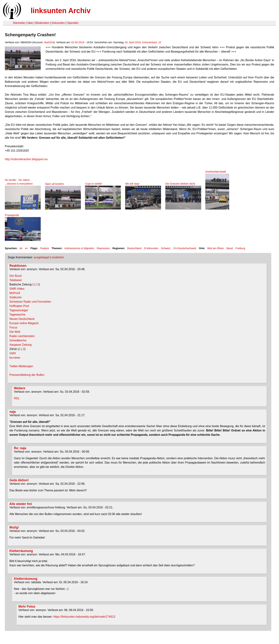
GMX (13, 353)
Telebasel (16, 280)
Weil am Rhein (216, 248)
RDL (17, 398)
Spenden (73, 23)
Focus (13, 327)
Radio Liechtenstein (22, 336)
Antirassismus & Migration (79, 248)
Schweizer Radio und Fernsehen (30, 302)
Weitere (20, 388)
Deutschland (134, 248)
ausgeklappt (41, 257)
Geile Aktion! (19, 480)
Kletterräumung (21, 551)
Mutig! (14, 527)
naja (13, 412)
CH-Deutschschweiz (185, 248)
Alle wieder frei (21, 504)
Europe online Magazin (24, 323)
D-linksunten (151, 248)
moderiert (58, 257)
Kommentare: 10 (152, 42)
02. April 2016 (133, 42)
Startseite (19, 23)
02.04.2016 (78, 42)
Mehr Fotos (27, 607)
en (26, 248)
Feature (45, 248)
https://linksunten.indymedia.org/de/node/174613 (84, 617)
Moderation (42, 23)
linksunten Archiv (61, 11)
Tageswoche (17, 315)
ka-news (15, 358)
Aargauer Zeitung (21, 345)
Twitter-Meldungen (21, 366)
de (21, 248)
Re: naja (20, 448)
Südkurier (16, 297)
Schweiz (166, 248)
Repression (103, 248)
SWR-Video (17, 289)
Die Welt (15, 332)
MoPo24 (15, 293)
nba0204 (49, 42)
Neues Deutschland (22, 319)
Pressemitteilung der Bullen (27, 375)
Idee (30, 23)
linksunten (58, 23)
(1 (34, 284)
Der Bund (16, 276)
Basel (230, 248)
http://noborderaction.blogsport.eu (26, 159)
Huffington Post (19, 306)
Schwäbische (18, 340)
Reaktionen (18, 266)
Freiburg (240, 248)
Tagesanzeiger (19, 310)
